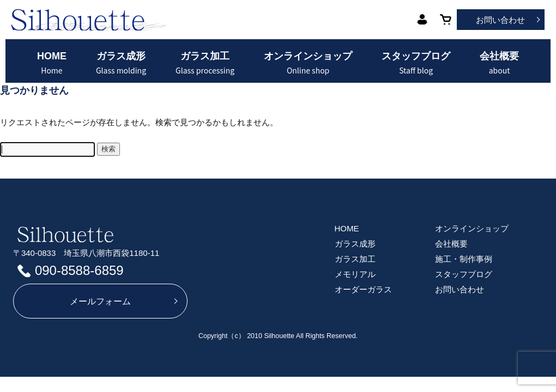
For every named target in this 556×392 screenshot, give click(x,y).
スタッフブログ (416, 63)
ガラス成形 (121, 63)
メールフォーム (100, 301)
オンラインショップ (308, 63)
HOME (52, 63)
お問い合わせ (500, 20)
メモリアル (355, 274)
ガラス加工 (205, 63)
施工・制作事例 (464, 259)
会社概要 (499, 63)
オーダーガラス (363, 289)
